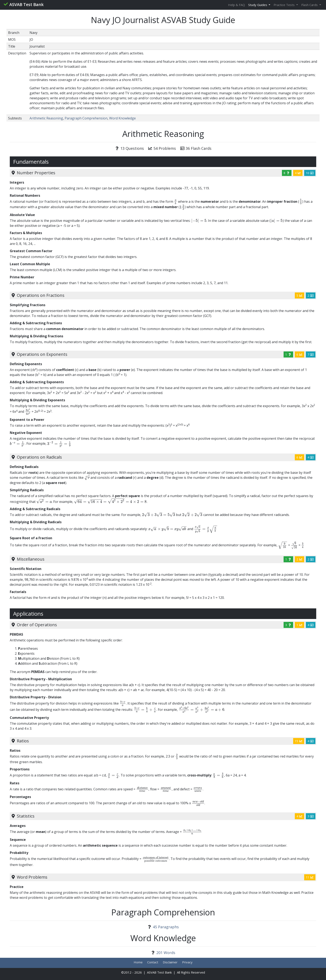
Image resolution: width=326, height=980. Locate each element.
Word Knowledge (122, 118)
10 (310, 173)
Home (138, 962)
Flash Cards (310, 5)
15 (299, 741)
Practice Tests (285, 5)
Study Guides (258, 5)
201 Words (166, 953)
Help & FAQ (236, 5)
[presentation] (176, 201)
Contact (153, 962)
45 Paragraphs (166, 927)
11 (310, 877)
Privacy (187, 962)
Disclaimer (170, 962)
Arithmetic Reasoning (46, 118)
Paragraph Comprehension (86, 118)
